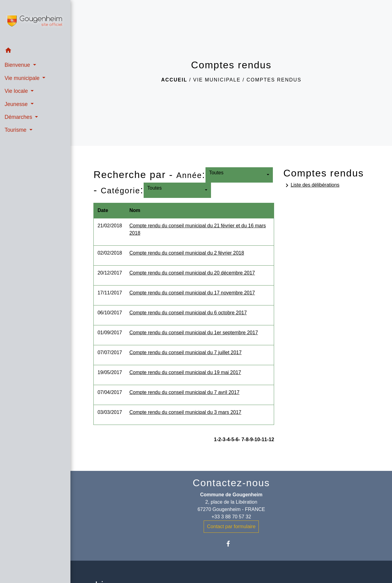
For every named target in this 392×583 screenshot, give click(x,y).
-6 (236, 439)
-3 (223, 439)
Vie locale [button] (17, 91)
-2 (219, 439)
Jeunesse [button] (17, 104)
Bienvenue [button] (18, 65)
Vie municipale (217, 80)
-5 (232, 439)
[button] (35, 51)
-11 (264, 439)
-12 (271, 439)
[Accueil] (35, 22)
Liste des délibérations (311, 185)
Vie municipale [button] (23, 78)
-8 (246, 439)
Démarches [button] (19, 117)
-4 (228, 439)
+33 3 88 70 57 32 (231, 517)
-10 (256, 439)
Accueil (174, 80)
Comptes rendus (274, 80)
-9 (251, 439)
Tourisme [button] (16, 130)
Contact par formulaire (231, 526)
